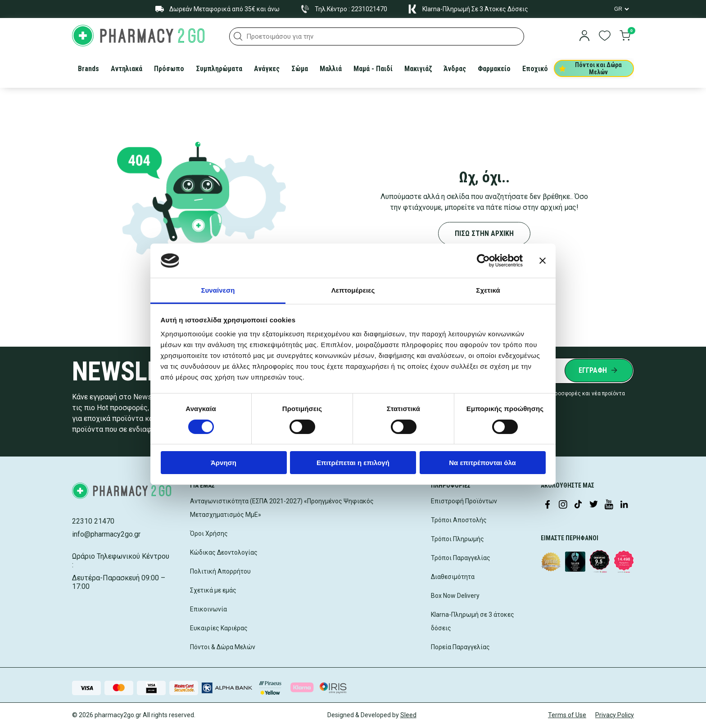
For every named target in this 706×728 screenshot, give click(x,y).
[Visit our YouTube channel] (609, 505)
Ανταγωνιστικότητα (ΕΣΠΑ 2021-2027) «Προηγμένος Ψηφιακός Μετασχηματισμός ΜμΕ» (282, 508)
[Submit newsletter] (599, 371)
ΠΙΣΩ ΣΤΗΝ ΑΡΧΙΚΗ (484, 233)
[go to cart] (625, 36)
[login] (584, 36)
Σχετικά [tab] (488, 290)
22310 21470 (93, 521)
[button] (238, 36)
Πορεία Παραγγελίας (460, 647)
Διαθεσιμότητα (453, 577)
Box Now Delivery (455, 596)
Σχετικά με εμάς (213, 590)
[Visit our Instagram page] (563, 505)
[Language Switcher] (621, 9)
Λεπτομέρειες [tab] (353, 290)
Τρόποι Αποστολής (459, 520)
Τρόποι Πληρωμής (457, 539)
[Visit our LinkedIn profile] (624, 505)
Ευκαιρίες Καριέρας (219, 628)
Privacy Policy (615, 715)
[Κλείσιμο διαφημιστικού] (543, 261)
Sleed (408, 715)
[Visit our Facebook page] (548, 505)
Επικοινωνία (208, 609)
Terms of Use (567, 715)
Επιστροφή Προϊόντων (464, 501)
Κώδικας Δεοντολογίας (224, 552)
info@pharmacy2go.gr (106, 534)
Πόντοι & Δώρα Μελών (223, 647)
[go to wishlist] (605, 36)
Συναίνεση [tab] (218, 290)
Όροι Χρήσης (209, 534)
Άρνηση (224, 463)
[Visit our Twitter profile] (593, 505)
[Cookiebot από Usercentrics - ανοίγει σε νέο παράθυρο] (483, 261)
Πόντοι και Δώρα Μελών (591, 68)
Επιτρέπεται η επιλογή (353, 463)
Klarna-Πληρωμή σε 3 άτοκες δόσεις (473, 621)
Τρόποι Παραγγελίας (461, 558)
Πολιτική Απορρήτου (220, 571)
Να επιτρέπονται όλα (482, 463)
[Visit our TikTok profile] (578, 505)
